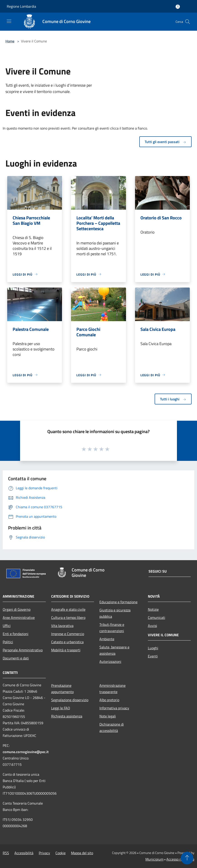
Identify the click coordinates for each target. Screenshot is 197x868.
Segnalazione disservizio (70, 700)
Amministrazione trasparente (112, 689)
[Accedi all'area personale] (178, 7)
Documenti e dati (16, 658)
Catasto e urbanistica (67, 642)
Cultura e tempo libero (68, 617)
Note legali (108, 716)
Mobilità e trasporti (66, 650)
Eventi (153, 656)
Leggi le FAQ (61, 708)
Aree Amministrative (19, 617)
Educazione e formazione (118, 602)
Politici (8, 642)
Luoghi (153, 648)
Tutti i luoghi (173, 399)
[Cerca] (188, 22)
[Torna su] (187, 858)
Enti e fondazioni (16, 634)
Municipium (154, 859)
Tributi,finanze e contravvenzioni (112, 628)
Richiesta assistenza (67, 716)
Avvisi (152, 626)
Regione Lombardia (21, 6)
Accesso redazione (180, 859)
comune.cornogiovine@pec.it (26, 752)
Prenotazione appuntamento (62, 689)
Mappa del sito (82, 853)
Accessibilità (24, 853)
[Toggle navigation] (9, 21)
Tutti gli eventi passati (165, 142)
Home (10, 41)
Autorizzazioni (110, 661)
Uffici (7, 626)
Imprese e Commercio (68, 634)
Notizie (153, 609)
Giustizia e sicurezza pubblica (115, 613)
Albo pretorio (109, 700)
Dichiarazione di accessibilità (112, 727)
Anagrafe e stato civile (68, 609)
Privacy (44, 853)
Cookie (61, 853)
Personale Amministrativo (23, 650)
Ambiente (107, 639)
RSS (6, 853)
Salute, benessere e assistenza (114, 650)
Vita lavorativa (62, 626)
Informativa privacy (114, 708)
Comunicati (157, 617)
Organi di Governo (17, 609)
